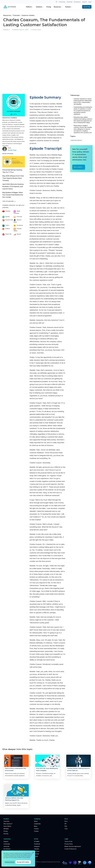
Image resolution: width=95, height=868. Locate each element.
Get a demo (78, 167)
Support (84, 2)
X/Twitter (37, 841)
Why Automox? (8, 824)
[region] (18, 859)
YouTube (37, 851)
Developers (77, 2)
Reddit (36, 856)
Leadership (37, 824)
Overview (6, 821)
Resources (58, 7)
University (70, 2)
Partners (69, 7)
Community (62, 2)
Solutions (40, 7)
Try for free (87, 7)
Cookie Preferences (70, 849)
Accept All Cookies (23, 862)
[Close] (33, 852)
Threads (37, 854)
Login (90, 2)
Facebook (37, 844)
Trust (66, 829)
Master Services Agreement (73, 846)
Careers (36, 829)
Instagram (37, 846)
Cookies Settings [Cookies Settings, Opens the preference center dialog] (10, 862)
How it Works (7, 826)
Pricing (49, 7)
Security (6, 834)
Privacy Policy (69, 844)
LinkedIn (36, 849)
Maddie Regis (12, 150)
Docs (66, 821)
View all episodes (9, 201)
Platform (30, 7)
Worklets (6, 829)
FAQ (66, 826)
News (36, 826)
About (36, 821)
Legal (66, 839)
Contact (36, 831)
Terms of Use (68, 841)
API (65, 824)
